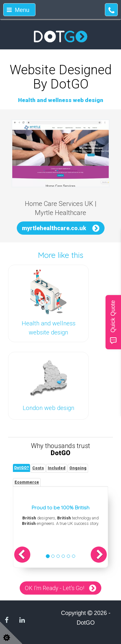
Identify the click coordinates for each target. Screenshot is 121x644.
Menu (18, 10)
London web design (48, 408)
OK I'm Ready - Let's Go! (55, 588)
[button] (22, 555)
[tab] (21, 468)
